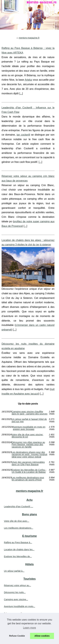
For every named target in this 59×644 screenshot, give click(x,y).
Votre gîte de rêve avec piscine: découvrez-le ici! (27, 436)
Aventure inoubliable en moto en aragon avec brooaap (29, 428)
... (21, 93)
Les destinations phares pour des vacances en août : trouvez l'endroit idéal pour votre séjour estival (29, 455)
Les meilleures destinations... (19, 528)
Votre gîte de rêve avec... (17, 521)
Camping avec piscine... (16, 599)
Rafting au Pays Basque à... (18, 542)
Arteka (28, 80)
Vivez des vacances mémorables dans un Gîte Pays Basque (28, 463)
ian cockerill (23, 135)
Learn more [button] (30, 628)
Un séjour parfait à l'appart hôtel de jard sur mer (29, 420)
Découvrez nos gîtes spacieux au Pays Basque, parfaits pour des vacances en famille (28, 445)
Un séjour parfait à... (14, 571)
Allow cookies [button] (42, 636)
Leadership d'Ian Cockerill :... (18, 507)
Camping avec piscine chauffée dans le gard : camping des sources (29, 413)
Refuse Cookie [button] (17, 636)
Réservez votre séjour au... (17, 585)
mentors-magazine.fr (29, 38)
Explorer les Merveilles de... (18, 556)
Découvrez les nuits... (15, 592)
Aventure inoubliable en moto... (20, 606)
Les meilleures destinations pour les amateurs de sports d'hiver (28, 479)
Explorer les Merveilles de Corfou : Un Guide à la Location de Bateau (29, 471)
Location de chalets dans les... (19, 550)
